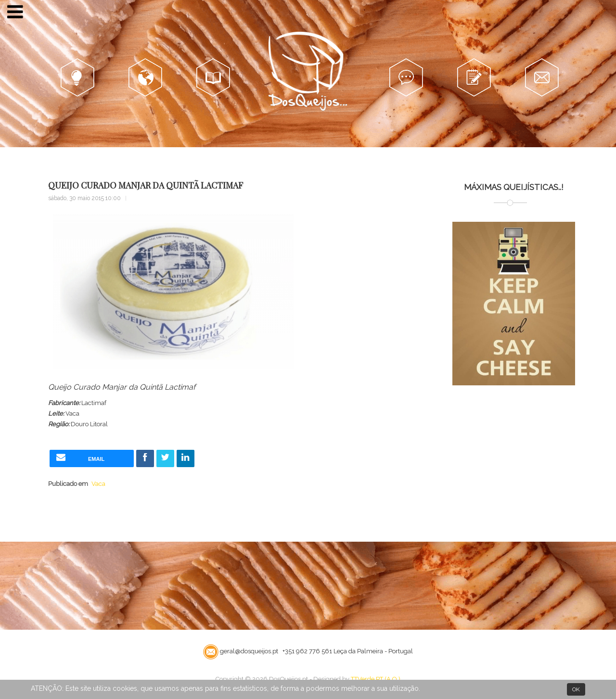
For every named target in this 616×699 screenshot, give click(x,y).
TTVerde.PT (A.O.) (376, 679)
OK (576, 689)
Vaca (98, 484)
